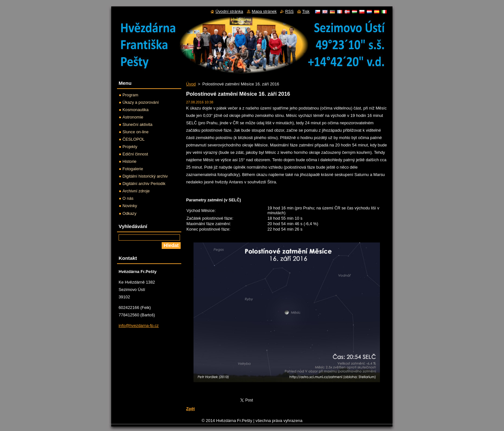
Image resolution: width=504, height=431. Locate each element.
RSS (289, 11)
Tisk (306, 11)
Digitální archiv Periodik (144, 184)
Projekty (130, 147)
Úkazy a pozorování (141, 102)
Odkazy (129, 213)
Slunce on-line (135, 132)
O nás (128, 198)
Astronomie (133, 117)
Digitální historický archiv (145, 176)
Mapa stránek (264, 11)
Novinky (130, 206)
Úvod (191, 84)
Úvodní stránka (229, 11)
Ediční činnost (135, 154)
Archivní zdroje (136, 191)
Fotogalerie (133, 169)
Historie (129, 161)
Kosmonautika (135, 110)
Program (130, 95)
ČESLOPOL (134, 139)
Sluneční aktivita (137, 124)
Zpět (190, 409)
